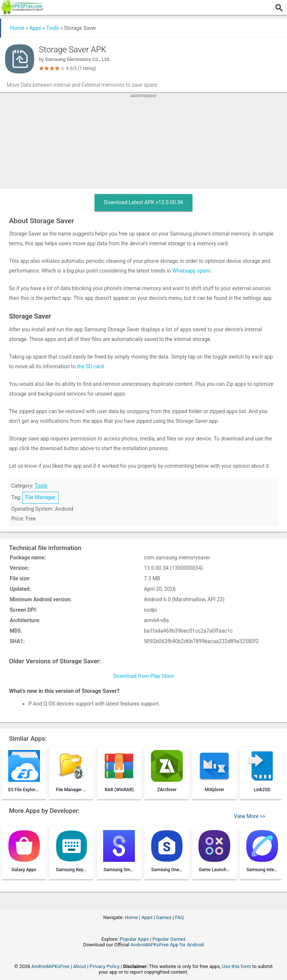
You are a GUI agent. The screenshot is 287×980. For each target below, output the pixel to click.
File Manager (41, 497)
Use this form (237, 966)
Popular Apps (135, 939)
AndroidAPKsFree (50, 966)
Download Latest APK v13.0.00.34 (143, 202)
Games (164, 917)
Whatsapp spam (191, 271)
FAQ (179, 917)
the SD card (90, 366)
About (80, 966)
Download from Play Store (143, 676)
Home (17, 28)
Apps (35, 28)
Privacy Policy (105, 966)
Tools (53, 28)
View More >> (250, 816)
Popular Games (169, 939)
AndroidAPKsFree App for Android (167, 945)
